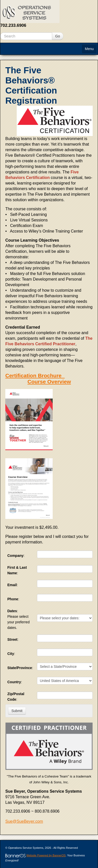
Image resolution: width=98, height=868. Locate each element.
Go (58, 36)
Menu (89, 49)
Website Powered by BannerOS (46, 855)
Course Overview (49, 382)
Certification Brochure (35, 375)
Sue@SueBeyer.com (24, 821)
